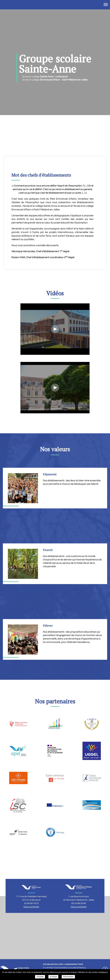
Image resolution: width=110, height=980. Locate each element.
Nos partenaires (55, 701)
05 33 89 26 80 (79, 903)
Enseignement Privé (74, 964)
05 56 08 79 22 (31, 903)
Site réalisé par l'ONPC (53, 964)
